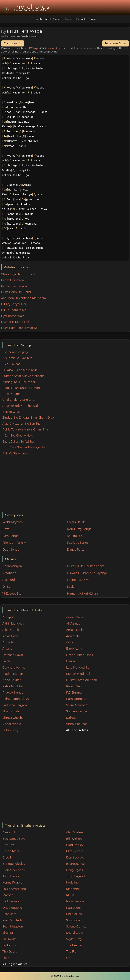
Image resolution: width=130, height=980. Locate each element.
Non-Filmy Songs (79, 529)
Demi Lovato (75, 858)
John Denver (12, 876)
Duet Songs (11, 550)
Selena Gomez (76, 927)
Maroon (8, 895)
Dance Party (76, 550)
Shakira (8, 933)
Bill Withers (74, 839)
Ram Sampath (76, 699)
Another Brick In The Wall (21, 406)
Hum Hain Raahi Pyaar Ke (19, 328)
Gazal (6, 529)
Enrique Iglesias (14, 864)
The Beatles (74, 945)
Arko (69, 642)
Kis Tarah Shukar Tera (18, 358)
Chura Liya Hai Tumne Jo (19, 274)
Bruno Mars (11, 851)
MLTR (70, 895)
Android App (53, 48)
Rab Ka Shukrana (15, 453)
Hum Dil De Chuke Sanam (86, 566)
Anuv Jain (9, 642)
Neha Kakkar (12, 680)
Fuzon (70, 661)
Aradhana (9, 573)
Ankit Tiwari (11, 636)
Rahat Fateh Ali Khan (17, 699)
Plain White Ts (12, 920)
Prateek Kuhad (13, 693)
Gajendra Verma (14, 668)
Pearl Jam (9, 914)
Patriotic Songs (78, 543)
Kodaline (72, 883)
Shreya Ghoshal (13, 718)
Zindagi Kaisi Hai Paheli (19, 382)
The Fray (72, 952)
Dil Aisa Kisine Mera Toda (20, 370)
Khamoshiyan (12, 566)
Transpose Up (13, 43)
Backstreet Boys (14, 839)
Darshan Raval (13, 655)
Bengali (81, 19)
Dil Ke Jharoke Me (14, 310)
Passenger (74, 908)
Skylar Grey (74, 939)
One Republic (12, 908)
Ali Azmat (73, 624)
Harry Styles (74, 870)
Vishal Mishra (12, 724)
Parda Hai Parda (13, 280)
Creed (7, 858)
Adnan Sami (75, 617)
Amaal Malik (75, 630)
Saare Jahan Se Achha (18, 442)
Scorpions (73, 920)
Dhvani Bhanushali (80, 655)
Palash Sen (74, 686)
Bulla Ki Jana (12, 394)
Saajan (72, 587)
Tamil (47, 19)
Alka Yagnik (11, 630)
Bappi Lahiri (75, 649)
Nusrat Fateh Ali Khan (81, 680)
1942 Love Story (13, 594)
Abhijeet (9, 617)
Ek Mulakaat (11, 364)
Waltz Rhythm (13, 522)
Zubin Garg (10, 730)
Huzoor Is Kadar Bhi (15, 322)
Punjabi (93, 19)
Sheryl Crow (74, 933)
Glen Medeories (14, 870)
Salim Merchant (77, 705)
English (37, 19)
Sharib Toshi (11, 711)
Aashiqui (9, 580)
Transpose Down (115, 43)
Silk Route (10, 939)
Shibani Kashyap (78, 711)
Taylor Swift (11, 945)
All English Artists (15, 964)
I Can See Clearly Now (18, 436)
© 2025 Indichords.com (65, 976)
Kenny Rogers (12, 883)
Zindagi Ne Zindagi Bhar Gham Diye (28, 418)
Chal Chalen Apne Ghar (19, 400)
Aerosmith (10, 832)
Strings (71, 718)
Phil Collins (74, 914)
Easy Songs (10, 536)
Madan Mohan (13, 674)
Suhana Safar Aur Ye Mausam (23, 376)
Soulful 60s (75, 536)
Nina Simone (75, 901)
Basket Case (11, 412)
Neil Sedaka (11, 901)
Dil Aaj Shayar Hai (13, 304)
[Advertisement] (66, 484)
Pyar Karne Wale (13, 316)
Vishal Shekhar (77, 724)
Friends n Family (14, 543)
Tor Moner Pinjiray (15, 352)
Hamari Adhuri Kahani (83, 594)
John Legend (75, 876)
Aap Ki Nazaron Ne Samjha (22, 424)
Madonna (73, 889)
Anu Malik (73, 636)
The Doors (10, 952)
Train (6, 958)
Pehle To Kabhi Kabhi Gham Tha (25, 430)
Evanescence (75, 864)
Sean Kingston (13, 927)
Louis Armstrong (14, 889)
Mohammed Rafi (78, 674)
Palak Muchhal (13, 686)
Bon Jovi (9, 845)
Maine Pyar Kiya (78, 580)
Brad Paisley (75, 845)
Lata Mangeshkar (78, 668)
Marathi (58, 19)
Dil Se (7, 587)
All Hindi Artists (77, 730)
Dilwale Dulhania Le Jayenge (87, 573)
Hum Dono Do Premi (16, 292)
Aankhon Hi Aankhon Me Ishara (23, 298)
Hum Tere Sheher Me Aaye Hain (25, 447)
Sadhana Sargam (15, 705)
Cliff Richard (75, 851)
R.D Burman (75, 693)
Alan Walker (75, 832)
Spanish (69, 19)
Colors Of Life (76, 522)
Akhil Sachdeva (13, 624)
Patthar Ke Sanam (14, 286)
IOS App (34, 48)
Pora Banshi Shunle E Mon (21, 388)
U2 (68, 958)
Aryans (7, 649)
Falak (6, 661)
